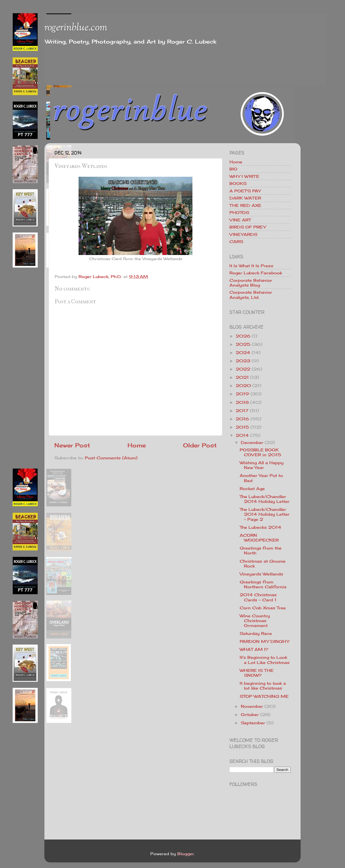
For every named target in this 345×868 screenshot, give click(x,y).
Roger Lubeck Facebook (256, 273)
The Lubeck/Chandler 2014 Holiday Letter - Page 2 (265, 514)
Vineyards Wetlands (261, 574)
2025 (243, 344)
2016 (242, 419)
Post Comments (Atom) (111, 458)
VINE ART (240, 220)
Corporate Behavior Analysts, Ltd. (251, 295)
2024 (243, 352)
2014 (242, 435)
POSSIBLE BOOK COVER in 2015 (260, 452)
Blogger (186, 854)
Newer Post (72, 445)
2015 (242, 427)
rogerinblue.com (76, 28)
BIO (233, 169)
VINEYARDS (243, 234)
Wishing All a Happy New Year (262, 465)
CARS (236, 241)
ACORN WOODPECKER (259, 538)
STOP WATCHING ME (264, 696)
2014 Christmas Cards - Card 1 (258, 597)
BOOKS (238, 183)
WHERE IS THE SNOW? (257, 673)
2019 (242, 394)
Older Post (200, 445)
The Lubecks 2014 (260, 527)
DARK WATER (245, 198)
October (250, 714)
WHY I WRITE (244, 176)
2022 (243, 369)
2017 (242, 411)
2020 (243, 385)
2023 (243, 361)
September (253, 723)
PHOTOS (239, 212)
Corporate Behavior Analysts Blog (251, 283)
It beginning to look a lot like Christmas (263, 686)
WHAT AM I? (254, 649)
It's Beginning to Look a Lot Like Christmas (265, 660)
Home (137, 445)
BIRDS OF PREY (248, 227)
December (252, 442)
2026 (243, 336)
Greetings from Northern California (263, 584)
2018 (242, 402)
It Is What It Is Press (251, 266)
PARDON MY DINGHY (264, 641)
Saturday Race (256, 633)
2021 (242, 377)
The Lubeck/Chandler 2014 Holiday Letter (265, 499)
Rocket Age (252, 488)
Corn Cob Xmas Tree (263, 608)
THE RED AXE (245, 205)
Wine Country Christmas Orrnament (255, 621)
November (252, 706)
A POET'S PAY (245, 191)
